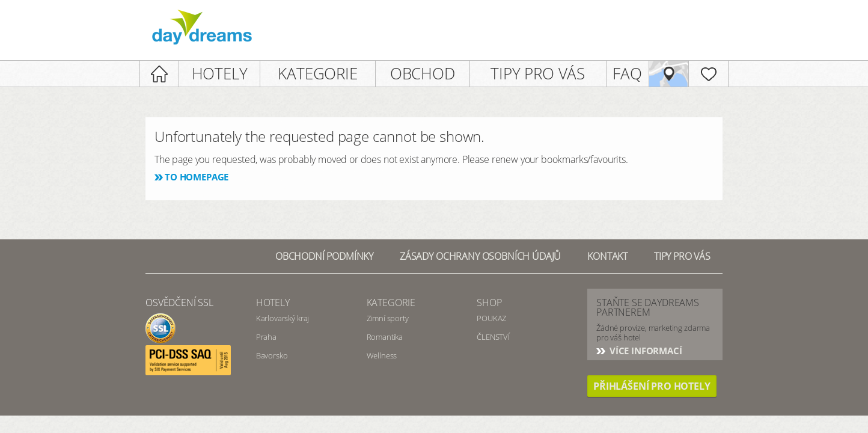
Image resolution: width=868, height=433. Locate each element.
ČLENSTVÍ (493, 337)
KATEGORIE (318, 73)
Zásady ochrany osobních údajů (480, 256)
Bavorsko (272, 355)
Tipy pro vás (682, 256)
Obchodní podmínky (324, 256)
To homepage (197, 177)
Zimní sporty (388, 318)
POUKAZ (491, 318)
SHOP (489, 302)
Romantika (385, 337)
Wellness (382, 355)
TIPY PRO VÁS (538, 73)
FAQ (627, 73)
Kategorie (391, 302)
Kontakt (607, 256)
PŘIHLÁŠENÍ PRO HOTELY (652, 386)
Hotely (273, 302)
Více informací (645, 351)
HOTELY (220, 73)
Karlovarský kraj (283, 318)
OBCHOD (423, 73)
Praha (266, 337)
